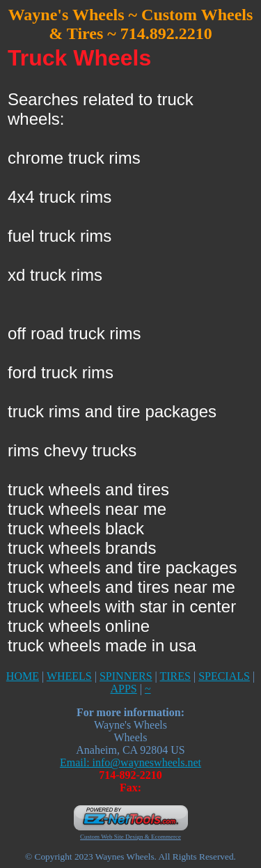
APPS (123, 689)
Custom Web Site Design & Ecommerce (130, 837)
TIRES (175, 676)
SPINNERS (126, 676)
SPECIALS (224, 676)
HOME (23, 676)
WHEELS (69, 676)
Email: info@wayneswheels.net (130, 762)
